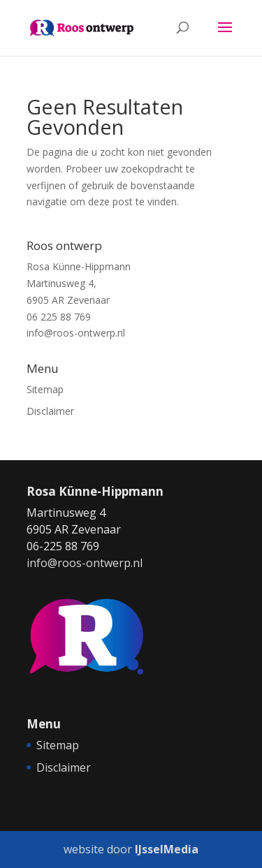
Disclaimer (50, 411)
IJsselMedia (167, 849)
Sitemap (45, 389)
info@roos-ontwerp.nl (76, 333)
